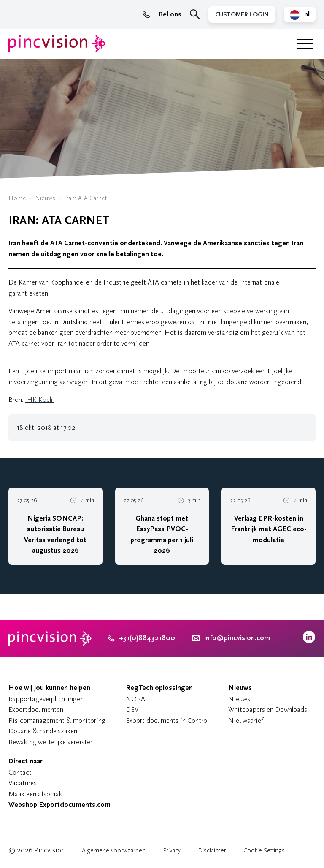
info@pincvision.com (237, 638)
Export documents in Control (167, 720)
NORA (135, 699)
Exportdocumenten (36, 709)
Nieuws (45, 198)
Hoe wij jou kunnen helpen (49, 688)
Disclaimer (212, 850)
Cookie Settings (264, 850)
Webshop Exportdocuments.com (59, 805)
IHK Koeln (40, 400)
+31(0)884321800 (141, 638)
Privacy (172, 850)
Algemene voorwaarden (114, 850)
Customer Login (242, 15)
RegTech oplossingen (159, 688)
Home (17, 198)
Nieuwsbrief (246, 720)
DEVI (133, 709)
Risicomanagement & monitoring (57, 720)
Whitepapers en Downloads (268, 709)
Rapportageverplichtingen (46, 699)
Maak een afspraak (35, 794)
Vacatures (23, 783)
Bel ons (162, 14)
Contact (20, 772)
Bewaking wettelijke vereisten (51, 742)
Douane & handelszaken (43, 731)
